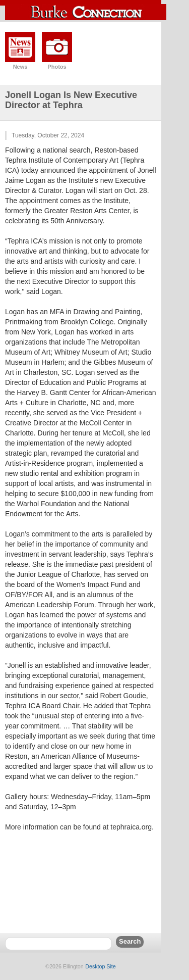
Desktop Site (100, 966)
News (20, 67)
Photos (57, 67)
